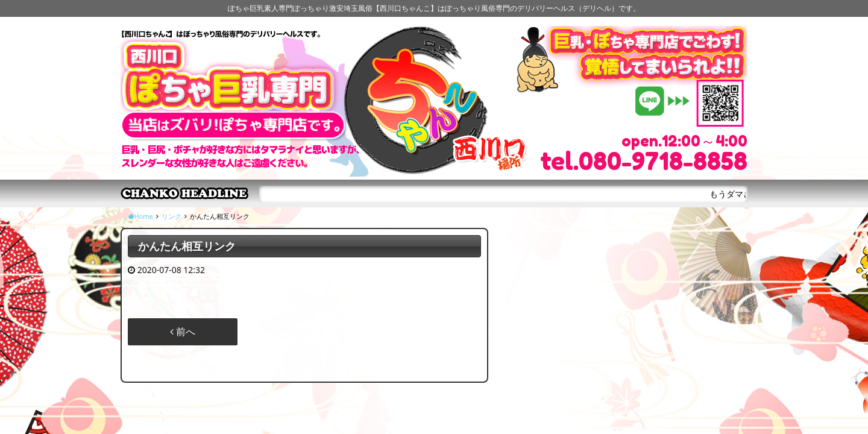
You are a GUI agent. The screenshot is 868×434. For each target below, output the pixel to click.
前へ (183, 332)
